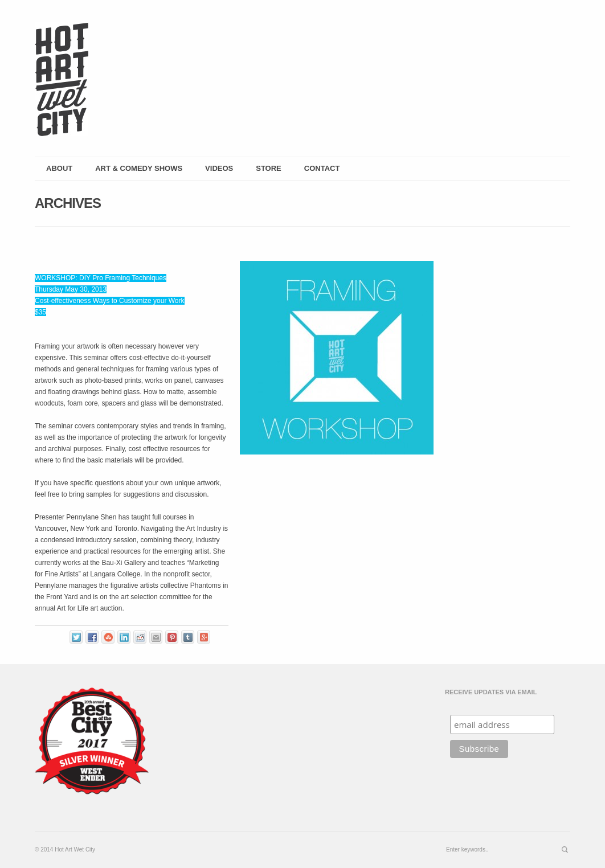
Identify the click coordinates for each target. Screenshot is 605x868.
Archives (68, 203)
